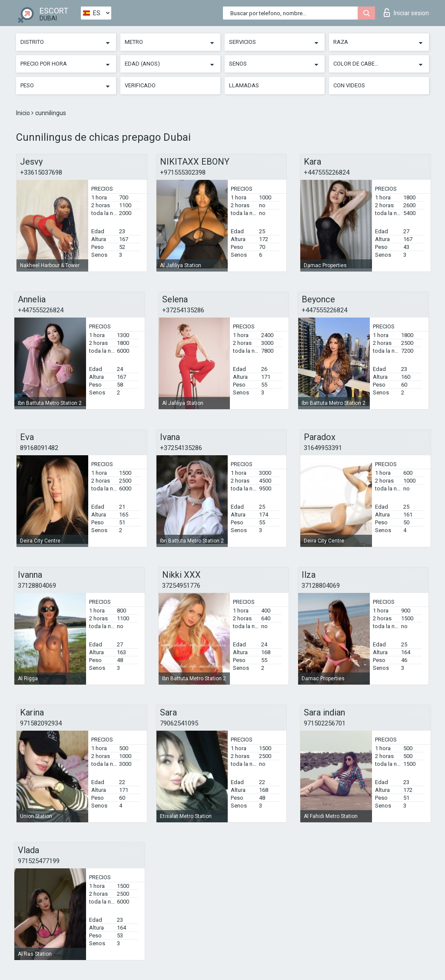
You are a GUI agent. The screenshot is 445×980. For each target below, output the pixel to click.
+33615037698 (41, 172)
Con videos (349, 85)
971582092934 (41, 723)
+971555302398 (183, 172)
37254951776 (181, 586)
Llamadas (244, 85)
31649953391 (323, 448)
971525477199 (39, 861)
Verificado (140, 85)
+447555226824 (327, 172)
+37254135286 (183, 310)
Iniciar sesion (406, 13)
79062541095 (179, 723)
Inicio (24, 113)
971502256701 (325, 723)
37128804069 (37, 586)
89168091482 (39, 448)
